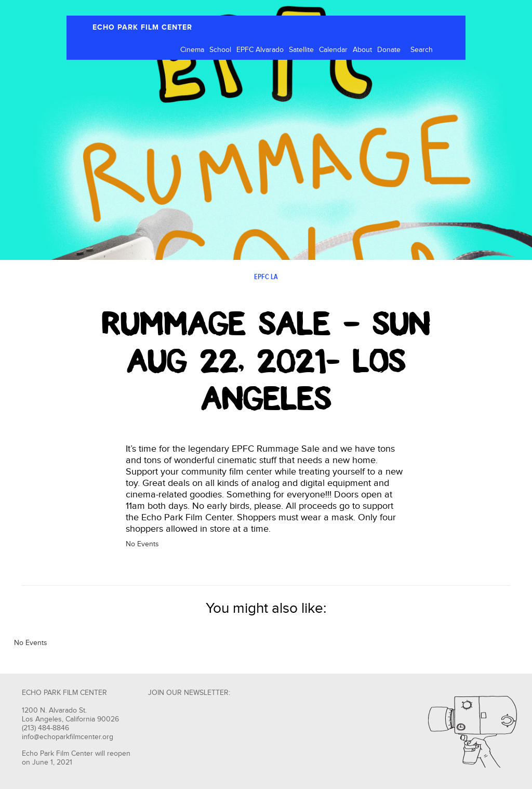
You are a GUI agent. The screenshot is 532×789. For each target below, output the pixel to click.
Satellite (301, 50)
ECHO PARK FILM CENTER (142, 27)
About (362, 50)
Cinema (192, 50)
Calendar (333, 50)
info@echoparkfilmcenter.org (68, 737)
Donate (389, 50)
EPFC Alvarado (260, 50)
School (220, 50)
